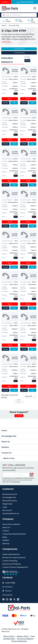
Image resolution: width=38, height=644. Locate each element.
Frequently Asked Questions (14, 534)
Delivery (5, 447)
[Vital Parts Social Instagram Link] (7, 600)
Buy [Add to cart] (10, 99)
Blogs (5, 537)
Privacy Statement (19, 641)
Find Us (8, 591)
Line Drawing (19, 49)
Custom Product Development (15, 567)
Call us (5, 2)
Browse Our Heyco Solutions (14, 558)
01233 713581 (10, 583)
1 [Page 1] (19, 401)
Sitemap (6, 544)
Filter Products (19, 53)
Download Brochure (11, 514)
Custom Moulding (10, 561)
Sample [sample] (6, 103)
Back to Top (8, 458)
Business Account (10, 494)
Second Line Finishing (11, 564)
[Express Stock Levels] (16, 94)
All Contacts (7, 595)
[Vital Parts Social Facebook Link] (3, 600)
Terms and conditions (11, 524)
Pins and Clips (14, 26)
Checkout (25, 2)
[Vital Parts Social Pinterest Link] (11, 600)
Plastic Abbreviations (11, 554)
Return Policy (9, 636)
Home (4, 26)
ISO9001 (6, 540)
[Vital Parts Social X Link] (14, 600)
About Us (6, 442)
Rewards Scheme (10, 501)
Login (5, 507)
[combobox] (19, 15)
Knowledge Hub (9, 436)
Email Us (9, 587)
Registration (8, 504)
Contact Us (6, 453)
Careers (6, 531)
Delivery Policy (23, 636)
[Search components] (19, 15)
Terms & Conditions (25, 639)
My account (7, 510)
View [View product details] (14, 103)
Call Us (19, 416)
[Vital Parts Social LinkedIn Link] (18, 600)
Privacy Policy (16, 482)
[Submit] (4, 15)
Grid (27, 61)
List (27, 58)
